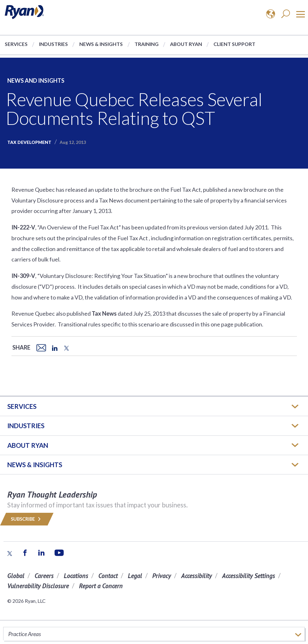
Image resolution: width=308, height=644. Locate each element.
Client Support (234, 44)
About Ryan (186, 44)
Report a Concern (101, 586)
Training (147, 44)
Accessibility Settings (249, 576)
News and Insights (36, 80)
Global (16, 576)
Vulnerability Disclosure (38, 586)
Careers (44, 576)
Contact (108, 576)
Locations (76, 576)
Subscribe (27, 519)
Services (16, 44)
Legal (135, 576)
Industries (53, 44)
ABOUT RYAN (28, 445)
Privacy (162, 576)
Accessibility (197, 576)
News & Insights (101, 44)
